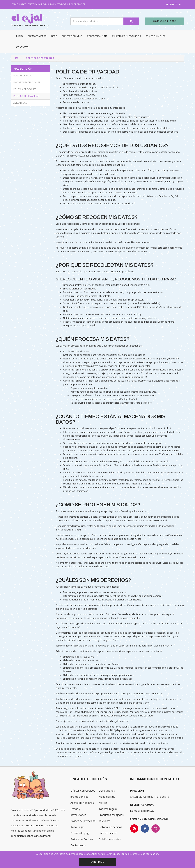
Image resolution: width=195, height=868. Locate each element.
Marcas (103, 803)
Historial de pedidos (110, 827)
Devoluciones (107, 791)
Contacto (22, 47)
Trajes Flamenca (156, 36)
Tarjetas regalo (108, 809)
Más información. (150, 854)
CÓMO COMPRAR (37, 36)
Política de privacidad (40, 58)
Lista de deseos (108, 833)
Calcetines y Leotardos (126, 36)
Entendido (98, 862)
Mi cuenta (104, 821)
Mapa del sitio (107, 797)
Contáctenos (78, 845)
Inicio (19, 36)
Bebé (54, 36)
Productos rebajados (111, 815)
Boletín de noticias (110, 839)
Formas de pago (23, 76)
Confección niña (97, 36)
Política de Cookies (25, 89)
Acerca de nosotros (82, 803)
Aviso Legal (20, 103)
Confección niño (72, 36)
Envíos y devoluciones (27, 82)
